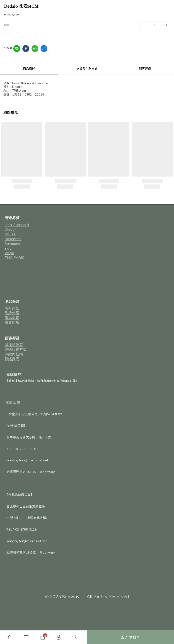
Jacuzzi (10, 234)
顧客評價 (145, 69)
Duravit (11, 229)
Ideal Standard (17, 225)
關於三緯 (13, 402)
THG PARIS (14, 258)
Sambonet (13, 243)
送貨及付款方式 (87, 69)
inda (8, 248)
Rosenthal (13, 239)
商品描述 (29, 69)
